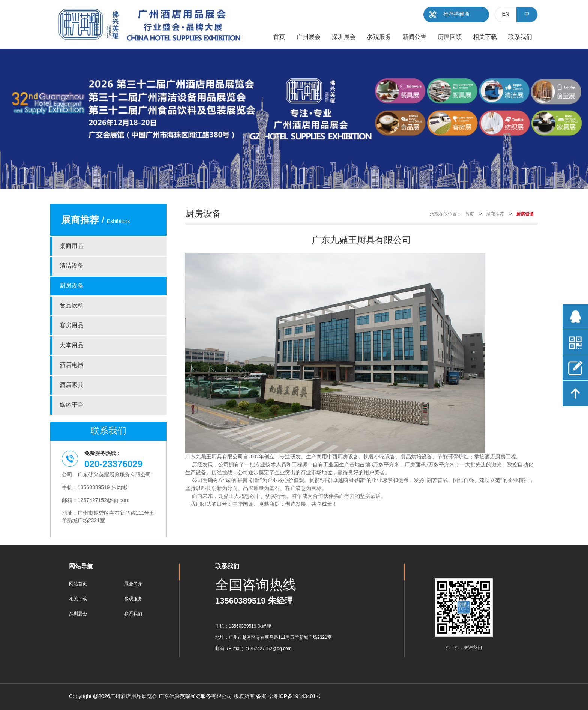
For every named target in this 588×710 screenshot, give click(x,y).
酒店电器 (72, 365)
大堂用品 (72, 345)
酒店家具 (72, 385)
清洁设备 (72, 266)
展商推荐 (495, 214)
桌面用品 (72, 246)
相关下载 (78, 599)
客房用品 (72, 326)
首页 (469, 214)
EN (506, 14)
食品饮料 (72, 306)
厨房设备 (72, 286)
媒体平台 (72, 405)
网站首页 (78, 584)
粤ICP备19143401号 (297, 697)
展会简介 (133, 584)
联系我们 (133, 614)
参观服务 (133, 599)
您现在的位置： (445, 214)
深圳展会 (78, 614)
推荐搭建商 (456, 14)
